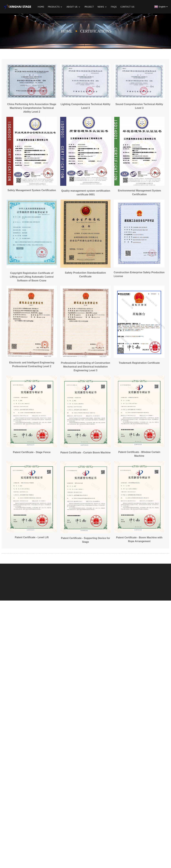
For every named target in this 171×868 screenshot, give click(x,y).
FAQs (114, 7)
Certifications (96, 31)
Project (89, 7)
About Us (74, 7)
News (102, 7)
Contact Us (127, 7)
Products (55, 7)
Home (41, 7)
